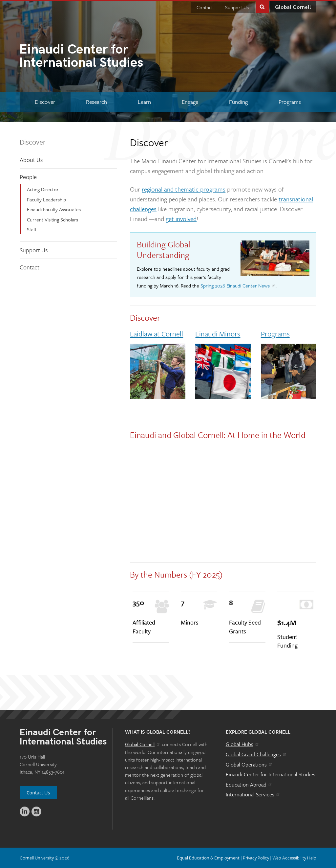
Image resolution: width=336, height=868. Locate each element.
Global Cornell (293, 7)
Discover (33, 142)
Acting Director (43, 189)
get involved (181, 219)
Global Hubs (243, 744)
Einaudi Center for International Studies (271, 774)
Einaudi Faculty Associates (54, 209)
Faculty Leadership (46, 199)
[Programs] (290, 102)
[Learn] (145, 102)
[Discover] (45, 102)
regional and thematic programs (184, 189)
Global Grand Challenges (256, 754)
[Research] (97, 102)
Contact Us (38, 793)
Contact (205, 7)
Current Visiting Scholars (52, 219)
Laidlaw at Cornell (157, 334)
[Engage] (190, 102)
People (28, 177)
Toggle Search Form (262, 6)
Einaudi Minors (218, 334)
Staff (32, 229)
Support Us (237, 7)
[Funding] (238, 102)
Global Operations (249, 765)
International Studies (94, 57)
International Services (253, 794)
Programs (275, 334)
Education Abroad (249, 785)
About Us (31, 160)
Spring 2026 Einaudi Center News (238, 286)
